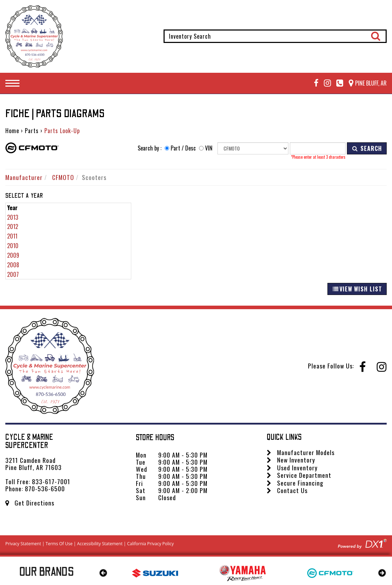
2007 (13, 274)
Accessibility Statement (100, 544)
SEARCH (367, 148)
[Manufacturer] (253, 148)
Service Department (299, 475)
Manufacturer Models (301, 452)
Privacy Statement (23, 544)
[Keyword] (318, 148)
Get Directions (30, 503)
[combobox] (275, 36)
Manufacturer (24, 177)
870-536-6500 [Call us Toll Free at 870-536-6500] (45, 488)
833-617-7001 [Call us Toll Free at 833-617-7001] (51, 481)
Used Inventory (292, 468)
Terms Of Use (59, 544)
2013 (13, 217)
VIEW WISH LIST (357, 289)
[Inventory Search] (275, 36)
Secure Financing (295, 483)
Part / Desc (183, 148)
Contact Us (287, 490)
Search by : (150, 148)
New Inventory (291, 460)
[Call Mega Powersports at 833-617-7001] (337, 83)
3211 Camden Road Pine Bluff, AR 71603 (34, 464)
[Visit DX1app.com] (362, 543)
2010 (13, 246)
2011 (12, 236)
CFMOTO (63, 177)
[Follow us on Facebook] (314, 83)
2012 (13, 226)
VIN (209, 148)
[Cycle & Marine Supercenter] (34, 36)
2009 (13, 255)
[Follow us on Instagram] (325, 83)
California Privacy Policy (150, 544)
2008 (13, 265)
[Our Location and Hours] (365, 83)
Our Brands (47, 572)
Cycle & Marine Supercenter (29, 441)
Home (12, 131)
